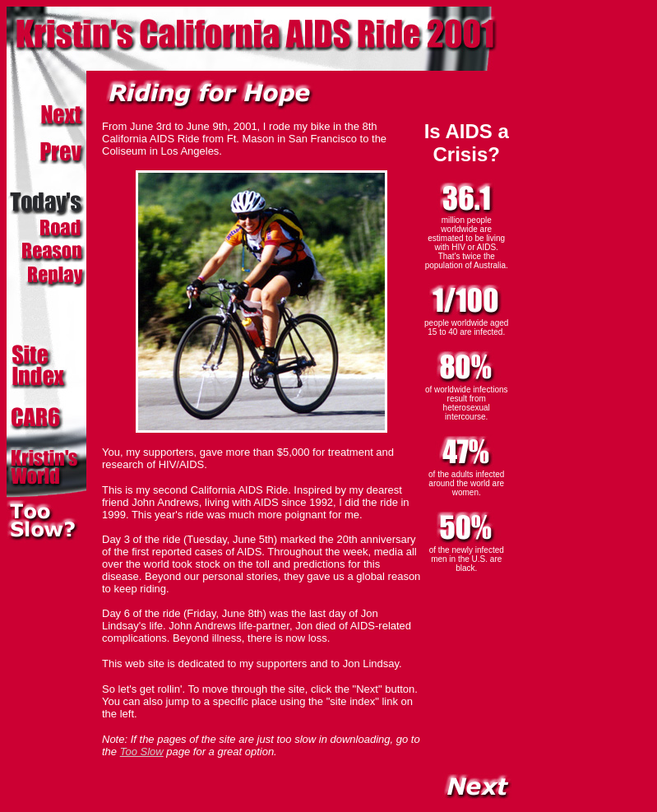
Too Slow (142, 752)
